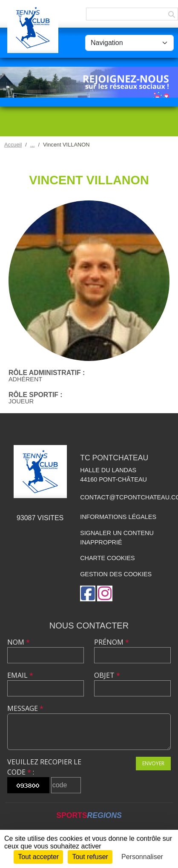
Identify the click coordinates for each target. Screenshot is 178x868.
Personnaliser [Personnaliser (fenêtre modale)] (142, 857)
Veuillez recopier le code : (44, 767)
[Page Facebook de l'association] (88, 593)
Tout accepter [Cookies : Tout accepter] (38, 857)
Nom (19, 642)
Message (25, 708)
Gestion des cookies (116, 574)
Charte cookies (107, 558)
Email (20, 675)
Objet (107, 675)
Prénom (112, 642)
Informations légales (118, 517)
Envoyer (153, 763)
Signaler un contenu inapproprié (117, 538)
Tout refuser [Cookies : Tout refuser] (90, 857)
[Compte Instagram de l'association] (105, 593)
